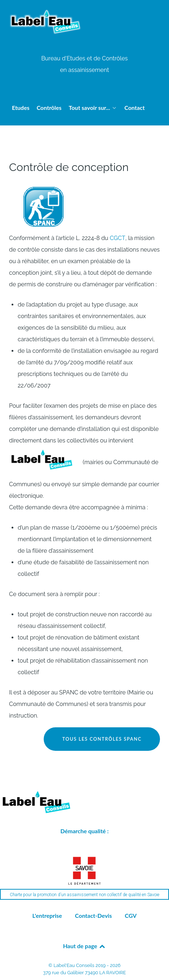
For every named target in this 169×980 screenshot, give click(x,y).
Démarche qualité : (84, 831)
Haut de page (84, 946)
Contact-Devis (94, 915)
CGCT (118, 238)
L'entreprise (47, 915)
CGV (131, 915)
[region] (84, 876)
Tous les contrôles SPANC (102, 739)
